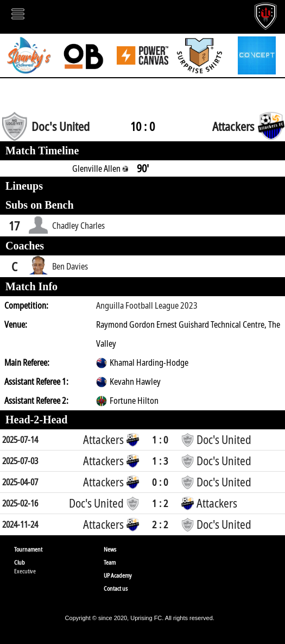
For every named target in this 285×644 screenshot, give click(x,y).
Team (110, 562)
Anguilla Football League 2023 (147, 305)
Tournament (28, 549)
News (110, 549)
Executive (25, 571)
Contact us (116, 588)
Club (20, 562)
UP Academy (118, 575)
